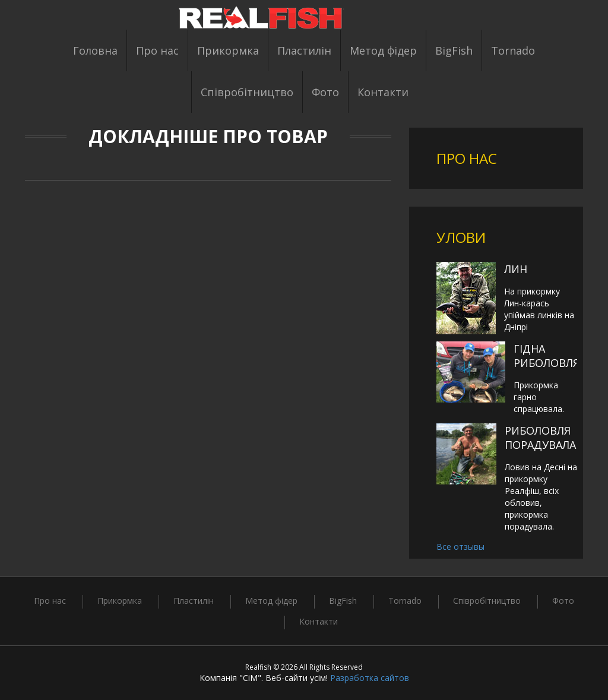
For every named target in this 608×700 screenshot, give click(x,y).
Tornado (513, 50)
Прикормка (228, 50)
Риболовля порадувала (540, 438)
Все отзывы (460, 547)
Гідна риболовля (547, 356)
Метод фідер (383, 50)
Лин (516, 269)
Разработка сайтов (370, 678)
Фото (325, 92)
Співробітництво (247, 92)
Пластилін (304, 50)
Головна (95, 50)
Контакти (383, 92)
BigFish (454, 50)
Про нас (157, 50)
